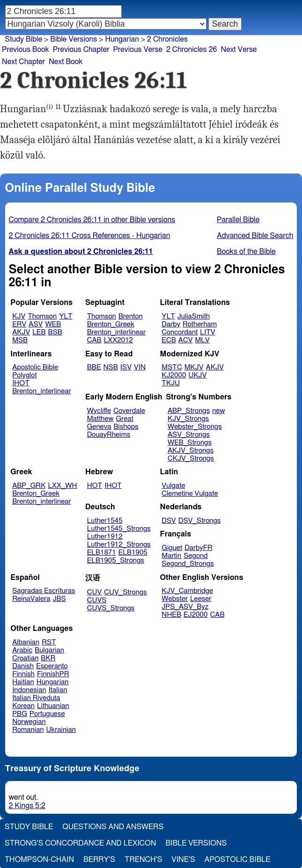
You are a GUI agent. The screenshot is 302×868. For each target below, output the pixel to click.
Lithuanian (53, 706)
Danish (23, 666)
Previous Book (26, 50)
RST (49, 642)
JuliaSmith (194, 316)
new (218, 411)
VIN (140, 367)
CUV (95, 592)
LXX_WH (62, 486)
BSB (55, 332)
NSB (111, 367)
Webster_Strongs (195, 427)
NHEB (171, 615)
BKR (48, 658)
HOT (95, 486)
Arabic (22, 650)
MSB (20, 340)
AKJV (21, 332)
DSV (169, 521)
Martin (171, 556)
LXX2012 (118, 340)
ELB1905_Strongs (116, 561)
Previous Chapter (81, 50)
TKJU (171, 383)
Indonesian (29, 690)
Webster (175, 599)
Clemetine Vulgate (190, 494)
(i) (50, 107)
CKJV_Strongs (191, 459)
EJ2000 (195, 615)
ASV (36, 324)
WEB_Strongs (190, 443)
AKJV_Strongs (191, 451)
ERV (19, 324)
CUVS (97, 600)
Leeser (201, 599)
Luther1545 (105, 521)
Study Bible (24, 39)
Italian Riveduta (36, 698)
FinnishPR (53, 674)
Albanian (26, 642)
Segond (195, 556)
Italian (58, 690)
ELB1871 (102, 553)
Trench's (143, 860)
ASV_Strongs (189, 435)
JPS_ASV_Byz (185, 607)
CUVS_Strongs (111, 608)
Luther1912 (105, 537)
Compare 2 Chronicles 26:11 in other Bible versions (92, 220)
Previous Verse (138, 50)
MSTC (172, 367)
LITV (207, 332)
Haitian (23, 682)
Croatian (25, 658)
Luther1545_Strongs (119, 529)
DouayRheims (109, 435)
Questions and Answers (113, 827)
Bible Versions (74, 39)
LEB (39, 332)
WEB (53, 324)
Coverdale (129, 411)
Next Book (66, 62)
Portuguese (47, 714)
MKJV (194, 367)
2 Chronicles (167, 39)
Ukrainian (61, 730)
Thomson (42, 316)
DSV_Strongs (200, 521)
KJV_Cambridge (187, 591)
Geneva (99, 427)
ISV (126, 367)
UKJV (197, 375)
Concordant (180, 332)
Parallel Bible (238, 220)
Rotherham (200, 324)
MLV (202, 340)
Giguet (172, 548)
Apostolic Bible (238, 860)
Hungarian (53, 682)
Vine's (183, 860)
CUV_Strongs (125, 592)
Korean (23, 706)
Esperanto (52, 666)
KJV (19, 316)
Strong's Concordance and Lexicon (80, 843)
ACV (186, 340)
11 (58, 107)
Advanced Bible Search (255, 236)
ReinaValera (31, 599)
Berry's (99, 860)
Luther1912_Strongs (119, 545)
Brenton (131, 316)
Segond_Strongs (188, 564)
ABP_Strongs (189, 411)
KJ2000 (174, 375)
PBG (20, 714)
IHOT (21, 383)
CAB (94, 340)
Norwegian (29, 722)
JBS (59, 599)
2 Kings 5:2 (27, 806)
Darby (171, 324)
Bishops (126, 427)
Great (125, 419)
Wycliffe (99, 411)
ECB (169, 340)
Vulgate (173, 486)
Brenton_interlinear (116, 332)
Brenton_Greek (111, 324)
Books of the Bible (246, 252)
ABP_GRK (29, 486)
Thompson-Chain (39, 860)
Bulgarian (49, 650)
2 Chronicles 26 (192, 50)
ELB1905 (133, 553)
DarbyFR (199, 548)
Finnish (23, 674)
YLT (66, 316)
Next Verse (239, 50)
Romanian (28, 730)
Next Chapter (23, 62)
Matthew (100, 419)
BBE (94, 367)
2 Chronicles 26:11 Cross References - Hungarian (90, 236)
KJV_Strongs (188, 419)
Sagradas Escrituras (44, 591)
